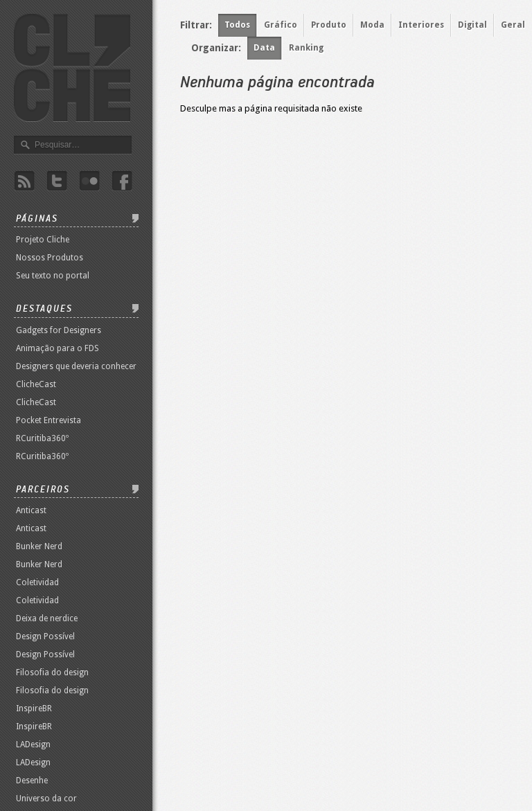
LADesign (33, 745)
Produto (329, 25)
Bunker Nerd (39, 546)
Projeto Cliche (43, 240)
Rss (24, 181)
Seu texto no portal (53, 276)
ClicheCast (36, 384)
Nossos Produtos (50, 258)
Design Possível (45, 636)
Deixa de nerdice (47, 618)
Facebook (122, 181)
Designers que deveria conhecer (76, 366)
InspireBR (34, 708)
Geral (513, 25)
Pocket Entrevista (48, 420)
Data (264, 48)
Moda (372, 25)
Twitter (57, 181)
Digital (472, 25)
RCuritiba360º (42, 438)
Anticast (31, 510)
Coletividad (37, 582)
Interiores (421, 25)
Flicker (89, 181)
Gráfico (281, 25)
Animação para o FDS (57, 348)
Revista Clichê (72, 68)
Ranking (306, 48)
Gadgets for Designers (59, 330)
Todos (237, 25)
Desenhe (32, 781)
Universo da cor (46, 799)
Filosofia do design (52, 672)
